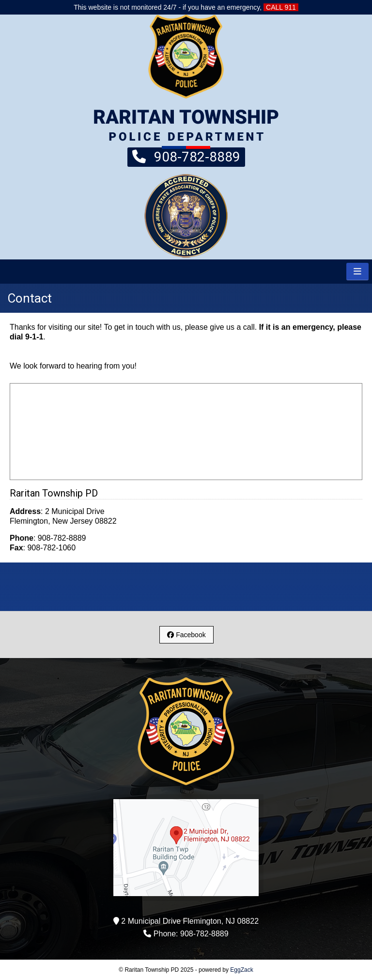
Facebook (186, 635)
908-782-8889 (186, 156)
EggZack (241, 970)
